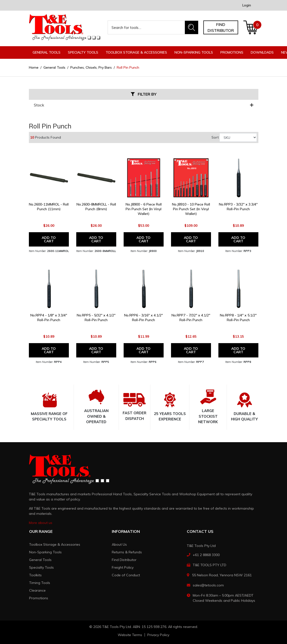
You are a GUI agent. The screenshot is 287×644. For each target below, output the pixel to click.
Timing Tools (40, 583)
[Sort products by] (238, 137)
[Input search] (146, 27)
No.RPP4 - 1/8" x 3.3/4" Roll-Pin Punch (49, 318)
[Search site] (191, 27)
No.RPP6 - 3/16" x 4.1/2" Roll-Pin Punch (143, 318)
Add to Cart (49, 239)
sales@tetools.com (208, 585)
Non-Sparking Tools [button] (194, 52)
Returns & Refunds (127, 552)
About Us (119, 544)
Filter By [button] (144, 94)
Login (247, 5)
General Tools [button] (47, 52)
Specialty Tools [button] (83, 52)
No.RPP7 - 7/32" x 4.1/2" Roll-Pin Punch (191, 318)
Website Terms (130, 635)
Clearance (37, 590)
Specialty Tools (41, 567)
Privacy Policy (158, 635)
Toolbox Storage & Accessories (55, 544)
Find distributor (221, 27)
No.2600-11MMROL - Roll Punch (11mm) (49, 207)
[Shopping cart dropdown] (251, 27)
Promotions (232, 52)
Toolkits (35, 575)
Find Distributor (124, 560)
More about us (41, 523)
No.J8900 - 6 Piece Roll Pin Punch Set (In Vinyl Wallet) (144, 209)
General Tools (40, 560)
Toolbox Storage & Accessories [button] (136, 52)
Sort (215, 137)
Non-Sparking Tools (45, 552)
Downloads (262, 52)
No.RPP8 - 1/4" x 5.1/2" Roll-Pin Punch (238, 318)
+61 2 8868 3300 (206, 555)
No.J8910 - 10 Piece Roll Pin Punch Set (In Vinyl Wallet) (191, 209)
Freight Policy (123, 567)
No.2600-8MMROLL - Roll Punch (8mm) (96, 207)
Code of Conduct (126, 575)
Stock (144, 105)
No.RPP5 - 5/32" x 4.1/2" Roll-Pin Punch (96, 318)
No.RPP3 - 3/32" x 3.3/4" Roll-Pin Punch (238, 207)
